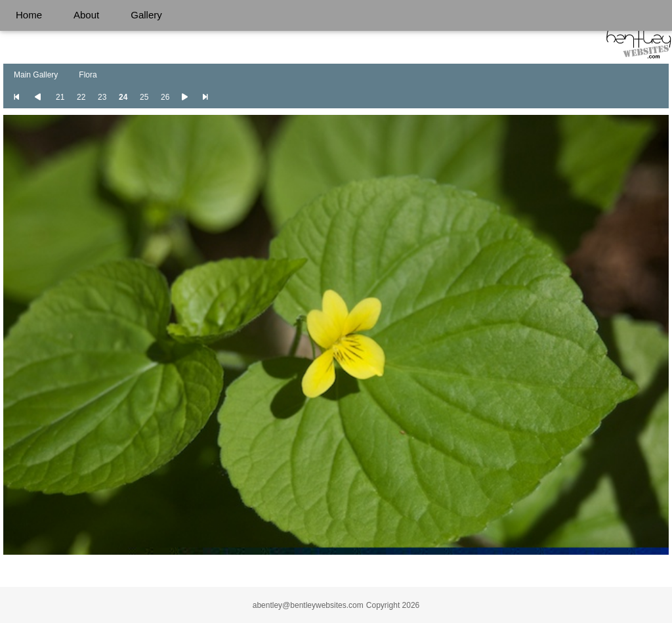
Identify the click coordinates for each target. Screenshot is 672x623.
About (86, 15)
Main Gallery (36, 75)
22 (81, 97)
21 (60, 97)
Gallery (146, 15)
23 (102, 97)
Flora (88, 75)
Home (29, 15)
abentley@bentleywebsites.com (308, 605)
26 (165, 97)
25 (144, 97)
